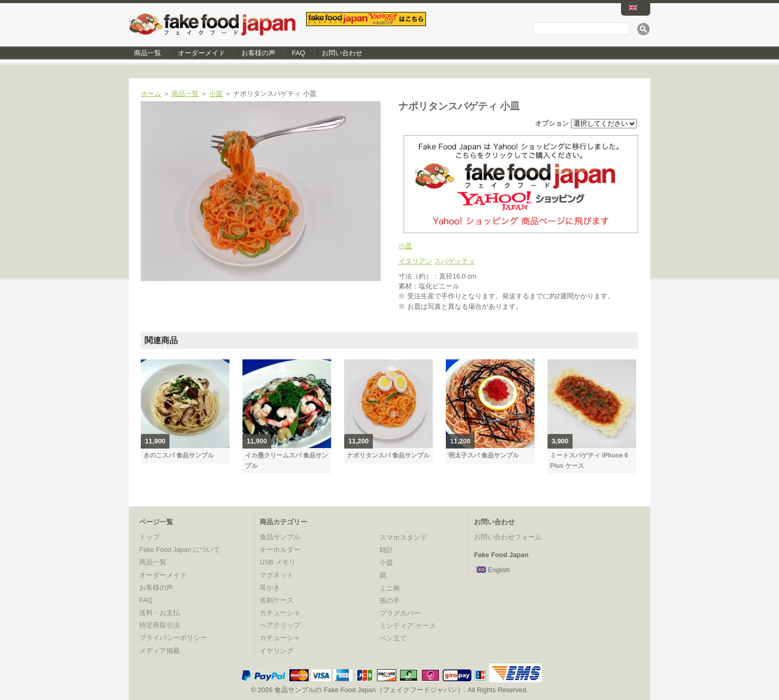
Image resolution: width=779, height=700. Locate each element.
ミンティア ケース (408, 626)
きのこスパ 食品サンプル (179, 455)
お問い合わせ (342, 53)
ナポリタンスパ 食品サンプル (388, 455)
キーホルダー (280, 550)
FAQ (299, 53)
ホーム (151, 94)
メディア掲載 (160, 651)
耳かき (270, 588)
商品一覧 (148, 53)
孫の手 (390, 601)
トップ (149, 537)
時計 (386, 550)
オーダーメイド (202, 53)
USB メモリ (278, 562)
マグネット (277, 575)
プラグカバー (400, 613)
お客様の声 (258, 53)
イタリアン (415, 261)
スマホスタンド (403, 538)
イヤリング (277, 651)
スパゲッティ (455, 261)
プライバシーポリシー (173, 638)
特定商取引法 (160, 625)
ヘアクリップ (280, 625)
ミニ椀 (390, 588)
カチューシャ (280, 613)
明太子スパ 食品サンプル (484, 455)
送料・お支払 (160, 613)
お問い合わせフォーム (508, 537)
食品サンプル (280, 537)
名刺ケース (277, 600)
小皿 (216, 94)
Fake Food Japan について (180, 550)
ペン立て (393, 638)
